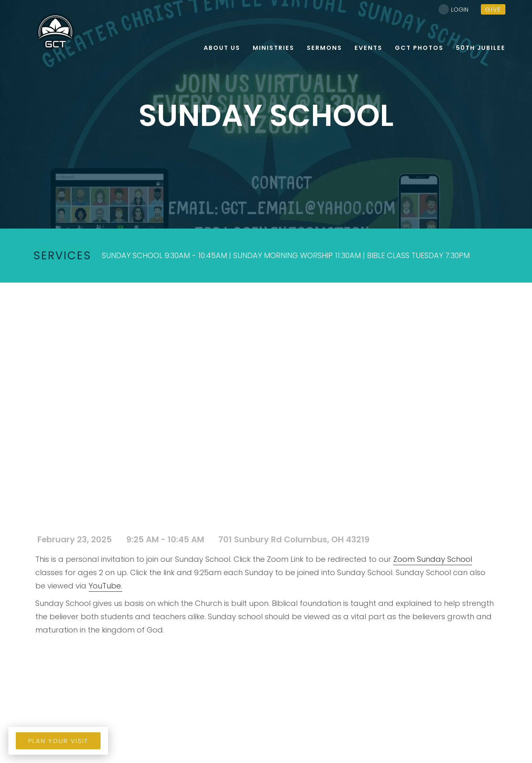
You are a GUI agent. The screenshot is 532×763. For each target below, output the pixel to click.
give (493, 10)
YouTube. (105, 586)
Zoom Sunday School (433, 559)
